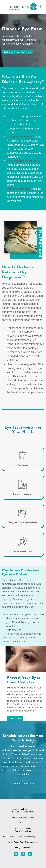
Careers (19, 837)
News (12, 837)
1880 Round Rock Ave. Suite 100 (23, 809)
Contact (40, 837)
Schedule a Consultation (23, 783)
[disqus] (30, 854)
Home (6, 837)
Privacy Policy (29, 837)
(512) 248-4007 (26, 828)
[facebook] (16, 854)
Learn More (15, 718)
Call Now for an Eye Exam (17, 52)
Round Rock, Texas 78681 (23, 812)
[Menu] (41, 7)
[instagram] (23, 854)
